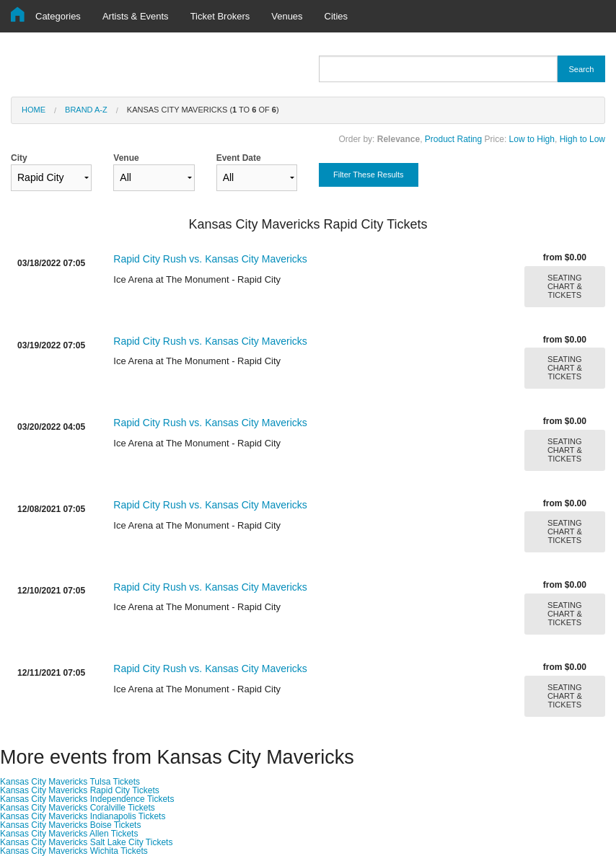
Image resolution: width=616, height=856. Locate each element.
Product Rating (453, 139)
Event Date (257, 172)
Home (34, 110)
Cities (336, 16)
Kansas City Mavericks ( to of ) (203, 110)
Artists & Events (136, 16)
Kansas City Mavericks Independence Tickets (87, 799)
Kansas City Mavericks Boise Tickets (70, 825)
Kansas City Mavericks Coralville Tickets (78, 808)
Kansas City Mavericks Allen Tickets (69, 834)
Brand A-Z (86, 110)
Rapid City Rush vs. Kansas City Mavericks (210, 259)
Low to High (532, 139)
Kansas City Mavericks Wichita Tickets (74, 851)
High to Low (582, 139)
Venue (154, 172)
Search (581, 69)
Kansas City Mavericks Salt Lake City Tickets (86, 842)
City (51, 172)
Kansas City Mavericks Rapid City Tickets (80, 790)
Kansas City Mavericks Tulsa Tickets (70, 782)
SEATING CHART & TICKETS (565, 286)
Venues (287, 16)
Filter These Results (369, 175)
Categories (58, 16)
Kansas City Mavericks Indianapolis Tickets (83, 816)
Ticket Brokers (220, 16)
